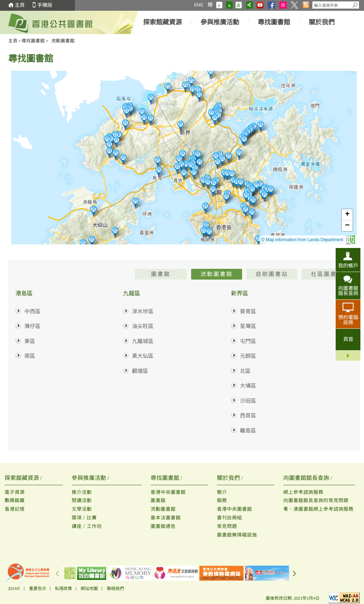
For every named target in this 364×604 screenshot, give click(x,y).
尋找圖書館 (274, 22)
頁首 (348, 339)
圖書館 (158, 500)
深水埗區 (143, 312)
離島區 (248, 431)
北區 (245, 371)
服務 (222, 500)
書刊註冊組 (230, 518)
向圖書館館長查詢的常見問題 (316, 500)
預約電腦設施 (348, 320)
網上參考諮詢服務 (303, 492)
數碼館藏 (15, 500)
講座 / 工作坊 (87, 526)
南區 (30, 356)
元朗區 (248, 356)
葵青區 (248, 312)
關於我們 (322, 22)
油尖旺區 (143, 326)
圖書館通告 (163, 526)
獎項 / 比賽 (84, 518)
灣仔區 (32, 326)
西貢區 (248, 416)
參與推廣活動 (220, 22)
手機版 (45, 5)
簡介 (222, 492)
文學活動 (82, 509)
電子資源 (15, 492)
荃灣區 (248, 326)
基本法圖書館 (166, 518)
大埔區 (248, 386)
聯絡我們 (115, 589)
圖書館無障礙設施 (237, 535)
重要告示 (38, 589)
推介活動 (82, 492)
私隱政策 (63, 589)
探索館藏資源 (162, 22)
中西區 (32, 312)
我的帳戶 (348, 266)
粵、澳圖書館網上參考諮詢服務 (318, 509)
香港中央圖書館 (168, 492)
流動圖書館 (163, 509)
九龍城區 (143, 341)
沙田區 (248, 401)
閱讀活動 (82, 500)
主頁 (20, 5)
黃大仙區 (143, 356)
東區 (30, 341)
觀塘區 (140, 371)
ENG (199, 5)
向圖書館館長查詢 (348, 291)
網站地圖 (89, 589)
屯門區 (248, 341)
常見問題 (227, 526)
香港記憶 (15, 509)
